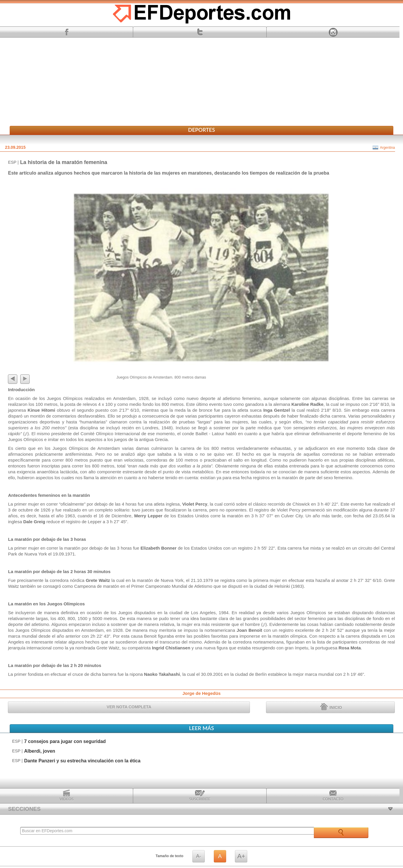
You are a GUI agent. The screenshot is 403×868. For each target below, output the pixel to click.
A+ (241, 856)
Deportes (201, 130)
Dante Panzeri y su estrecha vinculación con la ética (82, 761)
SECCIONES (24, 809)
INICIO (331, 707)
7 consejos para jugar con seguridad (65, 741)
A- (198, 856)
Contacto (333, 796)
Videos (67, 796)
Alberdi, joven (40, 751)
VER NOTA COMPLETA (129, 707)
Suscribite (200, 796)
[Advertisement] (201, 82)
